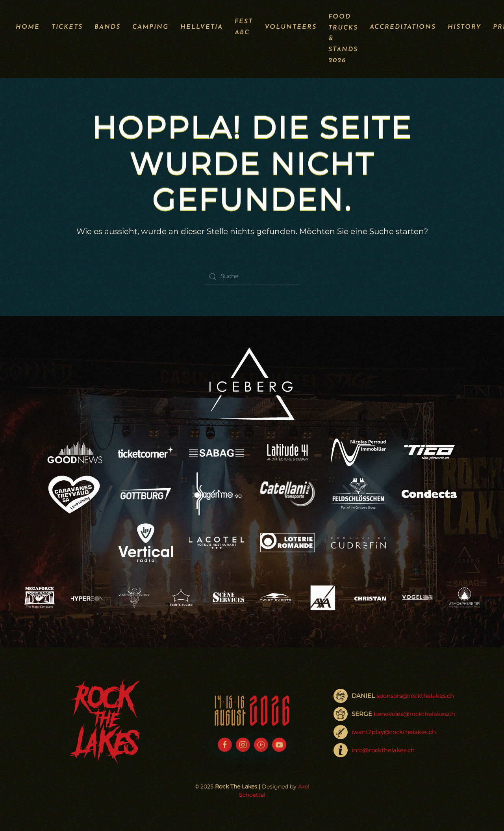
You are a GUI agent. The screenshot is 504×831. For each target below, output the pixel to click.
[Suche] (252, 277)
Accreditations (403, 27)
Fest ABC (244, 27)
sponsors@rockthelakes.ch (415, 696)
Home (28, 27)
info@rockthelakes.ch (383, 750)
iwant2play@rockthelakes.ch (394, 732)
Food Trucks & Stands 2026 (343, 39)
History (464, 27)
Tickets (67, 27)
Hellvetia (202, 27)
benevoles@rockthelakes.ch (414, 714)
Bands (107, 27)
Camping (150, 27)
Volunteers (291, 27)
